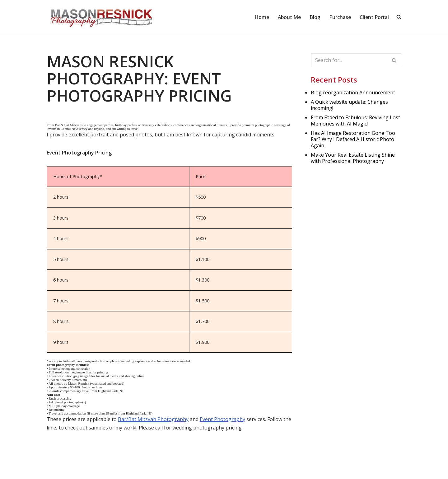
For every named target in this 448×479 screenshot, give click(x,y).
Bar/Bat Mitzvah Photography (153, 419)
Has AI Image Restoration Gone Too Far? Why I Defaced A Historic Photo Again (353, 139)
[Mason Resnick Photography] (101, 17)
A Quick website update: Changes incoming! (349, 105)
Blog (315, 17)
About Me (289, 17)
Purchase (340, 17)
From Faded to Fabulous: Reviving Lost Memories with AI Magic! (355, 121)
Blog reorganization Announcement (353, 92)
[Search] (349, 60)
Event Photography (222, 419)
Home (262, 17)
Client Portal (374, 17)
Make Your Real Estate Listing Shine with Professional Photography (353, 158)
